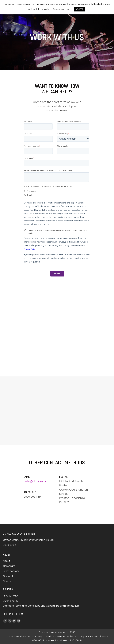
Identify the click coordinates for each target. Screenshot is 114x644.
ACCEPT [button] (79, 9)
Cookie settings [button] (61, 9)
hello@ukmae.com (36, 481)
